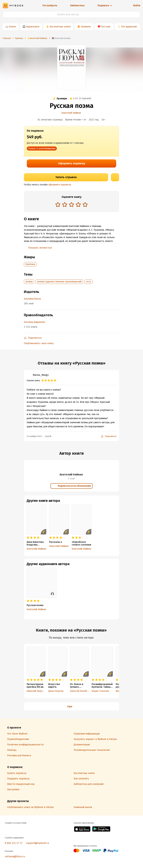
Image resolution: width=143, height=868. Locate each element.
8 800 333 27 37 (14, 843)
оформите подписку (60, 185)
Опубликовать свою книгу (39, 343)
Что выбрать (50, 6)
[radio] (58, 204)
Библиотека (77, 6)
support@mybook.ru (37, 843)
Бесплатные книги (60, 27)
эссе (88, 282)
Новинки (86, 27)
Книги (12, 27)
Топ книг (106, 27)
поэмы (29, 282)
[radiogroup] (71, 205)
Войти (137, 6)
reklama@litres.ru (15, 857)
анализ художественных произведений (59, 282)
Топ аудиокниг (129, 27)
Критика (30, 264)
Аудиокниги (33, 27)
